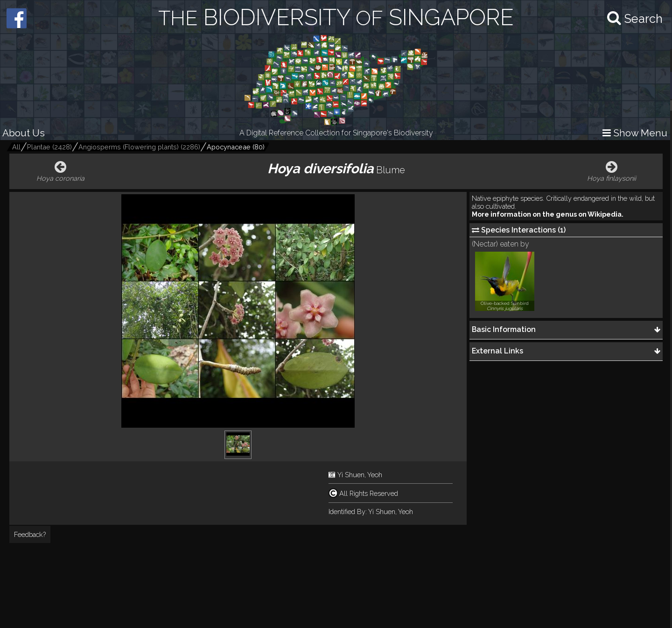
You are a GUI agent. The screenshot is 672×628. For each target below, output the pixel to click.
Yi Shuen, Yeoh (360, 475)
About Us (24, 133)
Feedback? (30, 534)
